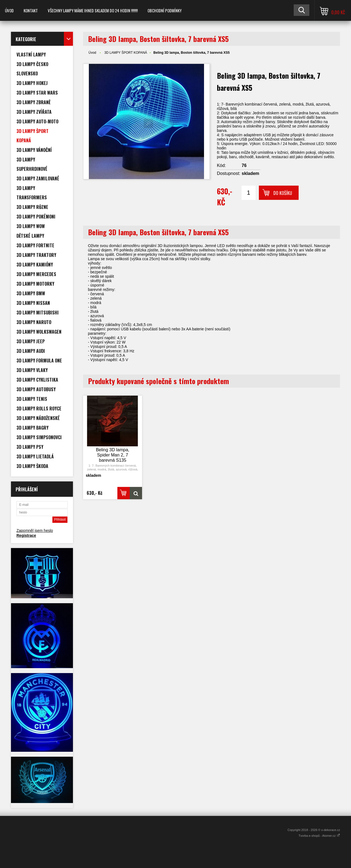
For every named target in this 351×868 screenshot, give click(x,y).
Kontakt (31, 10)
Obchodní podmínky (165, 10)
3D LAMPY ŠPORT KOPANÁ (126, 53)
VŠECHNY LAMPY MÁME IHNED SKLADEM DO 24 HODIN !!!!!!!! (93, 10)
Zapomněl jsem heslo (35, 531)
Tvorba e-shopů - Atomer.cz (319, 836)
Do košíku (283, 193)
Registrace (26, 535)
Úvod (9, 10)
